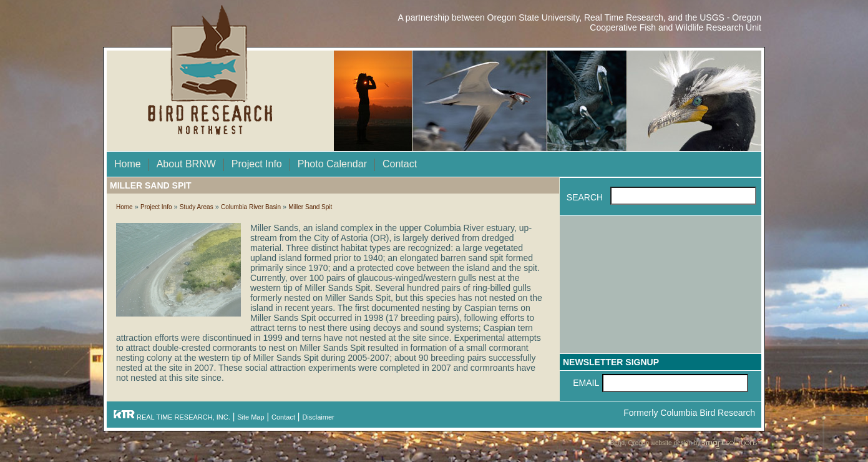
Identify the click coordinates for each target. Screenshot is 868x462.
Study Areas (197, 207)
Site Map (251, 417)
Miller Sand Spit (310, 207)
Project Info (257, 164)
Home (128, 164)
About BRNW (186, 164)
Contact (400, 164)
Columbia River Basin (251, 207)
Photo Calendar (332, 164)
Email (586, 383)
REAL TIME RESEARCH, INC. (172, 417)
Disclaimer (318, 417)
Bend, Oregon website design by (686, 444)
